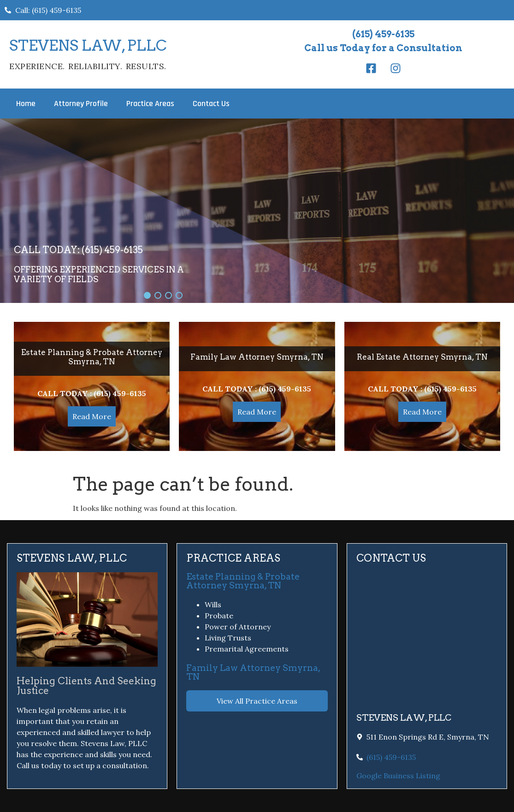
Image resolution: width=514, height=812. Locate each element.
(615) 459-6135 (383, 34)
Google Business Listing (398, 776)
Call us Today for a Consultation (383, 48)
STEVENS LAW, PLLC (88, 45)
